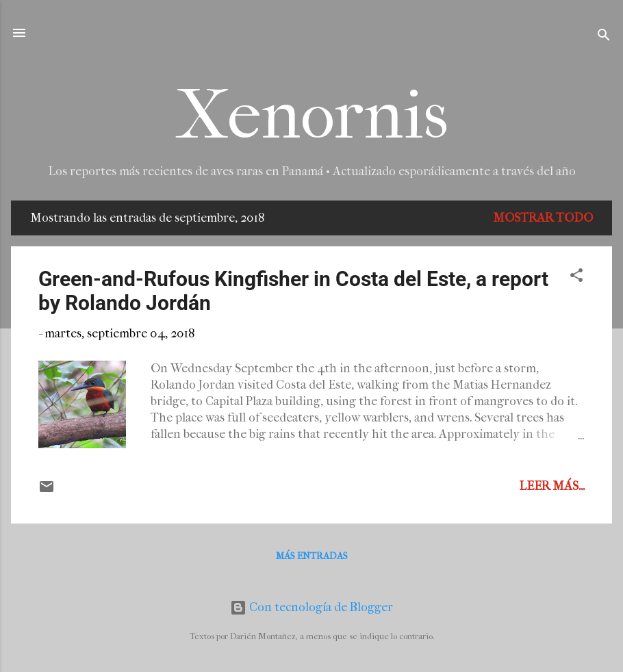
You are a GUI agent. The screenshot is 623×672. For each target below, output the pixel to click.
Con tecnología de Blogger (311, 607)
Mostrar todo (543, 218)
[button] (576, 277)
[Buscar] (604, 37)
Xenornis (312, 115)
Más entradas (312, 556)
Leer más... (552, 486)
